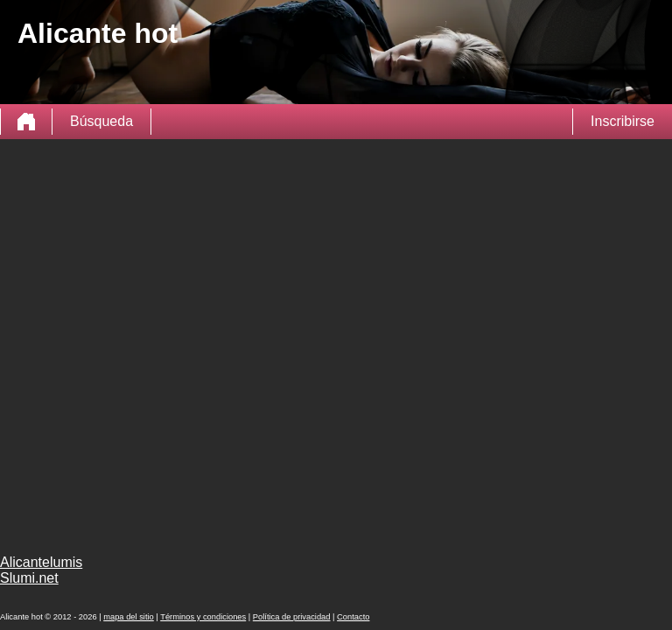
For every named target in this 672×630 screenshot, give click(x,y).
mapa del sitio (129, 617)
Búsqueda (101, 121)
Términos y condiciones (203, 617)
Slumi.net (29, 578)
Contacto (353, 617)
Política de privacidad (292, 617)
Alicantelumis (41, 562)
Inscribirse (623, 121)
